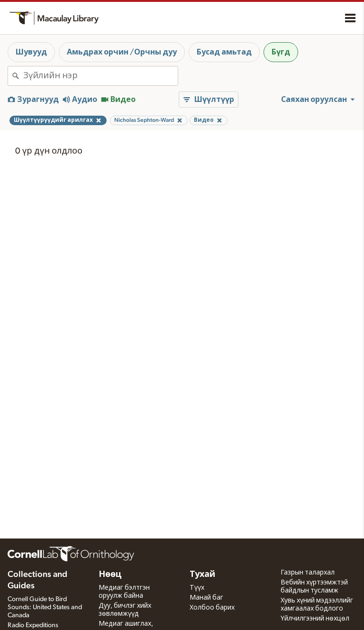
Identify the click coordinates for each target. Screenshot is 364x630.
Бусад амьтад (224, 52)
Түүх (197, 588)
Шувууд (31, 52)
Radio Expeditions (33, 625)
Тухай (202, 575)
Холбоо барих (212, 608)
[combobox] (100, 76)
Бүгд (281, 52)
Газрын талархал (308, 573)
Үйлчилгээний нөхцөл (315, 619)
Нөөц (110, 575)
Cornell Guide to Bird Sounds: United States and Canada (45, 607)
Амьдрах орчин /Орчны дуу (122, 52)
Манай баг (206, 598)
